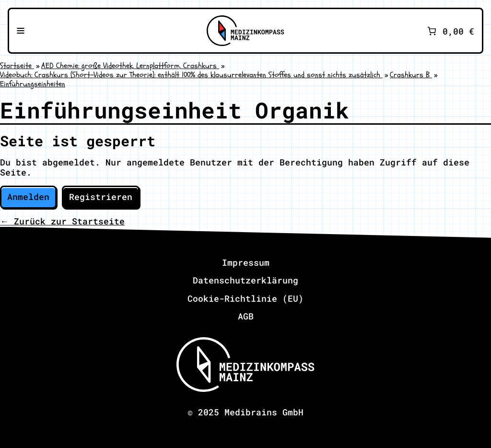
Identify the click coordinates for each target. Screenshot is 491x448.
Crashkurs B (411, 75)
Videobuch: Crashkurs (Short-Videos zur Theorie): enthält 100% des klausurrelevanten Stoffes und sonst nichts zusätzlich (191, 75)
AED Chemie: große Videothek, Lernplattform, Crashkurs (130, 66)
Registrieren (101, 197)
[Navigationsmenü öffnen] (21, 31)
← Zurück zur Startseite (62, 221)
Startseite (17, 66)
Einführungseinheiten (33, 84)
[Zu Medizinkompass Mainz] (245, 31)
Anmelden (28, 197)
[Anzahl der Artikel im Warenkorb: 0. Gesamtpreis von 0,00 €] (450, 31)
